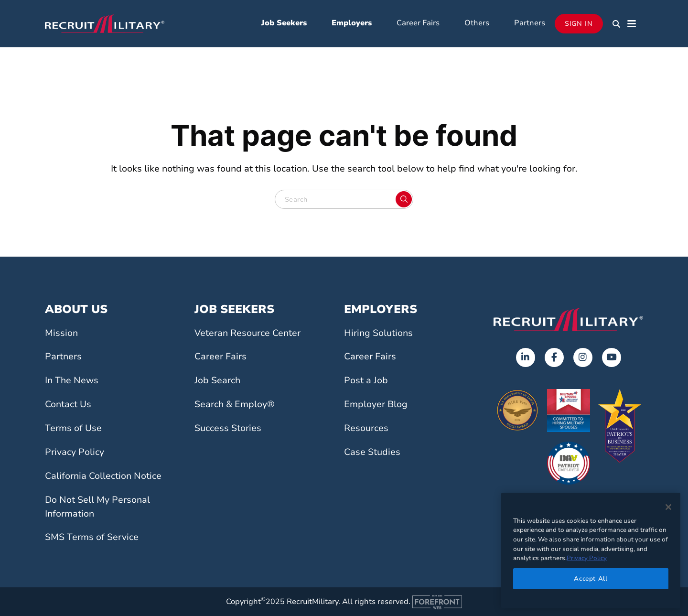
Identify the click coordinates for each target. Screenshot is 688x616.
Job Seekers (284, 23)
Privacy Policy (75, 452)
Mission (61, 333)
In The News (72, 380)
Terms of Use (73, 428)
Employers (352, 23)
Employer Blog (376, 404)
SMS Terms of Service (92, 537)
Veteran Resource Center (247, 333)
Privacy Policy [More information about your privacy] (587, 558)
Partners (530, 23)
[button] (616, 24)
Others (477, 23)
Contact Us (68, 404)
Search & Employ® (235, 404)
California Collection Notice (103, 476)
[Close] (668, 507)
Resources (366, 428)
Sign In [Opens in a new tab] (579, 24)
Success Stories (228, 428)
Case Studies (372, 452)
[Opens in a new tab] (526, 357)
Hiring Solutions (378, 333)
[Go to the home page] (568, 319)
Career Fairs (418, 23)
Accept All (591, 579)
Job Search (217, 380)
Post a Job (366, 380)
